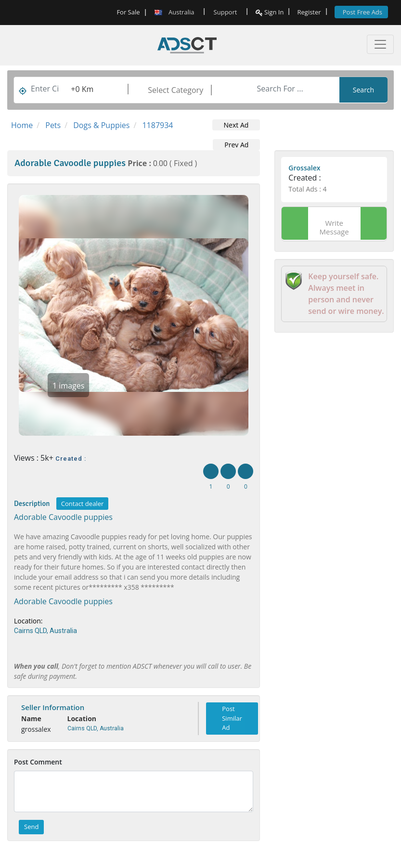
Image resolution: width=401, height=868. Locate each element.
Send (31, 827)
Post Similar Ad (232, 718)
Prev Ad (236, 145)
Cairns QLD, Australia (45, 631)
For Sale (128, 12)
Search (363, 90)
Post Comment (38, 762)
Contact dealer (82, 504)
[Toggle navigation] (380, 44)
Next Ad (236, 125)
